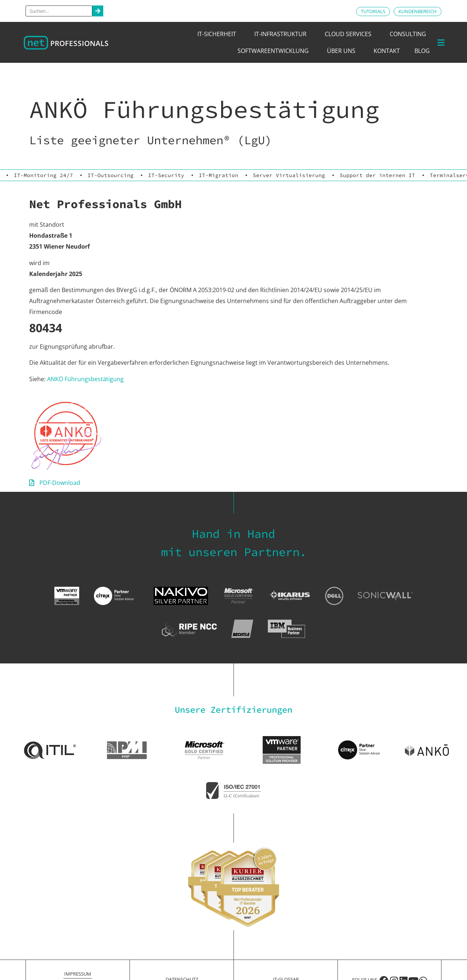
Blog (422, 51)
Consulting (410, 34)
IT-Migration (219, 175)
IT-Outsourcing (111, 175)
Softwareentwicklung (275, 51)
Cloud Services (350, 34)
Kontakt (387, 51)
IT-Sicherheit (219, 34)
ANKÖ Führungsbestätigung (85, 379)
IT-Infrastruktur (282, 34)
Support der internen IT (377, 175)
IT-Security (166, 175)
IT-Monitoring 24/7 (43, 175)
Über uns (343, 51)
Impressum (78, 974)
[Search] (98, 11)
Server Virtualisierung (289, 175)
